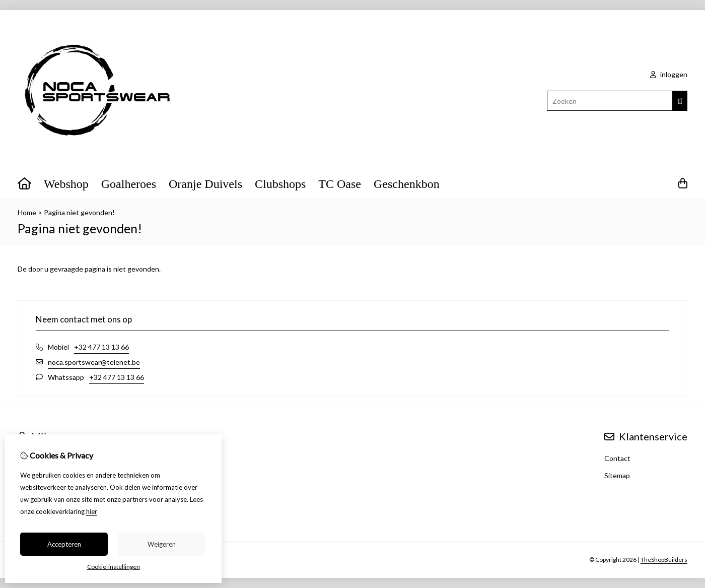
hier (92, 511)
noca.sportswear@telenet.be (94, 362)
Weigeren (162, 544)
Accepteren (64, 544)
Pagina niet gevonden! (79, 212)
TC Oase (340, 184)
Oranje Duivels (205, 184)
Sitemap (617, 475)
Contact (617, 458)
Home (27, 212)
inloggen (669, 74)
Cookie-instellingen (114, 567)
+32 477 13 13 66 (101, 347)
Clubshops (280, 184)
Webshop (66, 184)
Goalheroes (129, 184)
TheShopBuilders (664, 560)
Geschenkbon (407, 184)
